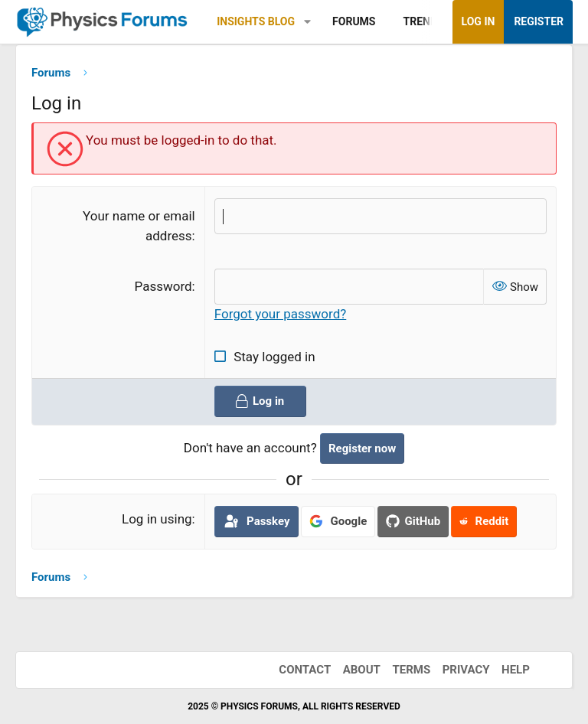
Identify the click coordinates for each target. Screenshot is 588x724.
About (362, 670)
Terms (411, 670)
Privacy (466, 670)
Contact (305, 670)
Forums (354, 21)
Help (516, 670)
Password (163, 286)
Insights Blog (256, 21)
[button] (307, 22)
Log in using (157, 520)
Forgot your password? (281, 315)
